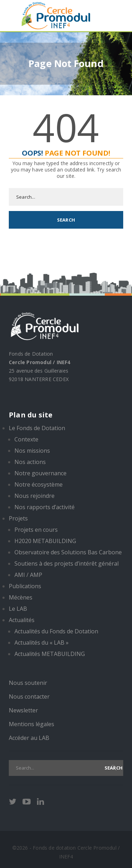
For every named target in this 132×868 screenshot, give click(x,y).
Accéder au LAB (29, 738)
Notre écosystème (39, 484)
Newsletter (23, 710)
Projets (18, 518)
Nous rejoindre (34, 496)
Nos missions (32, 451)
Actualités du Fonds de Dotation (56, 631)
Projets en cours (36, 530)
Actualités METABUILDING (50, 654)
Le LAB (18, 609)
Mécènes (21, 597)
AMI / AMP (28, 575)
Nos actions (30, 462)
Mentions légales (32, 724)
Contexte (26, 439)
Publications (25, 586)
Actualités (22, 620)
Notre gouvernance (40, 473)
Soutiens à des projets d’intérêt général (67, 563)
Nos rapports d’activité (45, 507)
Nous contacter (29, 697)
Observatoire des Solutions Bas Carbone (68, 552)
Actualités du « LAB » (42, 643)
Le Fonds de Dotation (37, 428)
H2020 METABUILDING (45, 541)
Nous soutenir (28, 683)
